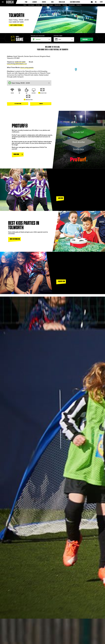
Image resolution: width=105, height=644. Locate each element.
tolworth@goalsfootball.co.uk (17, 64)
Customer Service (75, 2)
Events (44, 2)
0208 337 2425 (18, 22)
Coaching (65, 5)
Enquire (41, 104)
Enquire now (61, 281)
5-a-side (38, 5)
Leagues (51, 5)
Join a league (31, 5)
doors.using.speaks (27, 67)
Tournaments (72, 5)
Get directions (16, 25)
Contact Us (79, 5)
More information (15, 239)
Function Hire (58, 5)
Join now (60, 198)
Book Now (18, 154)
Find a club (62, 2)
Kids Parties (44, 5)
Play (26, 2)
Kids (52, 2)
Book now (87, 39)
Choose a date (58, 36)
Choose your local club (38, 36)
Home (25, 5)
